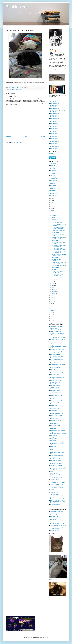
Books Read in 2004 (55, 113)
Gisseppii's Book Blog (55, 409)
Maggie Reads (54, 432)
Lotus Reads (53, 429)
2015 (52, 301)
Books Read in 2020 (55, 140)
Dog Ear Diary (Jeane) (55, 397)
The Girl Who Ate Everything (57, 527)
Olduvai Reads (54, 440)
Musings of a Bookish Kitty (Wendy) (58, 434)
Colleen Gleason (54, 169)
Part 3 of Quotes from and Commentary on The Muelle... (58, 249)
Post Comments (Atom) (17, 142)
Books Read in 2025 (55, 148)
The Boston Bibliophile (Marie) (57, 478)
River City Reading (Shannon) (57, 459)
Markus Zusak (53, 185)
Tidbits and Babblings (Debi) (56, 491)
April (53, 288)
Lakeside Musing (54, 419)
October (54, 218)
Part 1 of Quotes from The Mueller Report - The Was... (59, 255)
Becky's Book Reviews (55, 354)
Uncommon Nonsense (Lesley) (57, 499)
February (54, 291)
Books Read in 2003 (55, 112)
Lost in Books (53, 427)
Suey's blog (53, 472)
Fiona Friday (54, 269)
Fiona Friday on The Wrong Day (15, 89)
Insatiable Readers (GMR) (56, 415)
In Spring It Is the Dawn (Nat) (57, 414)
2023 (52, 206)
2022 (52, 208)
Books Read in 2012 (55, 127)
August (53, 280)
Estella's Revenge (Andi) (56, 402)
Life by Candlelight (54, 424)
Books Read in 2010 (55, 123)
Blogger (46, 638)
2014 (52, 303)
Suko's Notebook (54, 473)
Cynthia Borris (53, 170)
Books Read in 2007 (55, 118)
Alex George (53, 164)
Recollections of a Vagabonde (57, 455)
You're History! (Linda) (55, 506)
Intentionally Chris (54, 516)
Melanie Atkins (54, 187)
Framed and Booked (55, 407)
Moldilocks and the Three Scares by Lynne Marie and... (59, 222)
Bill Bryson (53, 165)
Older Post (42, 137)
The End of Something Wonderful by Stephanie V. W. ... (59, 225)
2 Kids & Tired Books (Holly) (56, 326)
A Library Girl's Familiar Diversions (58, 338)
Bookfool (58, 51)
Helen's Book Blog (54, 410)
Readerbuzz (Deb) (54, 451)
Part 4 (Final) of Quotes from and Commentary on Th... (59, 246)
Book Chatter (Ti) (54, 369)
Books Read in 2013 (55, 128)
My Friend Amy (54, 435)
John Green (53, 175)
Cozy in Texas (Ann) (55, 394)
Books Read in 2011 (55, 125)
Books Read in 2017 (55, 135)
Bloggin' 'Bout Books (55, 363)
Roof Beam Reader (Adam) (56, 460)
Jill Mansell (53, 174)
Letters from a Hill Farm (55, 422)
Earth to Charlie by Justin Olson (58, 230)
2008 (52, 315)
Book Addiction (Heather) (56, 368)
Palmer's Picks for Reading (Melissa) (58, 442)
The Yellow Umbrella (55, 529)
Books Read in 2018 (55, 137)
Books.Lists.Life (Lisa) (55, 382)
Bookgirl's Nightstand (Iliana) (57, 373)
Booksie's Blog (54, 384)
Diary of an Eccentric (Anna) (56, 395)
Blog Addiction (53, 361)
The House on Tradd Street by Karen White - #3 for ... (58, 275)
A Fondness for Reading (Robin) (57, 333)
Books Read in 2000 (55, 107)
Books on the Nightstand (56, 381)
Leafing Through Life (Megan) (57, 420)
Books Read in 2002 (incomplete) (58, 110)
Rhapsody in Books (55, 457)
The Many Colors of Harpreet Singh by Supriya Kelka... (58, 228)
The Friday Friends (54, 479)
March (53, 289)
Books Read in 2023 (55, 145)
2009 (52, 313)
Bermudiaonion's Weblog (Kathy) (57, 356)
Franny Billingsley (54, 172)
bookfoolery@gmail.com (18, 84)
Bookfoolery (17, 7)
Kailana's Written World (55, 417)
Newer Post (8, 137)
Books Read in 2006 (55, 117)
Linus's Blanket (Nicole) (55, 425)
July (53, 282)
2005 (52, 320)
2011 (52, 309)
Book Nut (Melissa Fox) (55, 371)
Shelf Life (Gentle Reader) (56, 465)
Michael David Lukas (55, 189)
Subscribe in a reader (54, 154)
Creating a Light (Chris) (55, 515)
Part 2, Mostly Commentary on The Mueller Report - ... (58, 252)
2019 (52, 214)
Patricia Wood (53, 190)
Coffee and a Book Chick (56, 392)
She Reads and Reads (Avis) (57, 464)
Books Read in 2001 (55, 108)
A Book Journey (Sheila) (56, 330)
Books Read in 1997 (55, 102)
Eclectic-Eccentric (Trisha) (56, 400)
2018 (52, 296)
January (54, 293)
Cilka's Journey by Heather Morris (59, 266)
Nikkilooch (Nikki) (54, 439)
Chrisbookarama (54, 389)
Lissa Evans (53, 182)
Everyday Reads (54, 404)
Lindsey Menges (54, 180)
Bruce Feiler (53, 167)
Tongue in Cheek (54, 494)
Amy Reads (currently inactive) (57, 349)
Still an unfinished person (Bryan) (58, 467)
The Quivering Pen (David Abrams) (58, 483)
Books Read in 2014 (55, 130)
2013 (52, 305)
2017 (52, 297)
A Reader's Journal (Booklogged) (57, 339)
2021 (52, 210)
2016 (52, 299)
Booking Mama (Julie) (55, 374)
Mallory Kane (53, 184)
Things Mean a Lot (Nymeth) (57, 488)
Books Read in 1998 (55, 104)
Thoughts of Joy (54, 489)
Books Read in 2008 (55, 120)
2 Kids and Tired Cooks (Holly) (57, 511)
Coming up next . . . (56, 219)
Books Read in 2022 (55, 143)
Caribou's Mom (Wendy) (56, 387)
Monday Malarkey (55, 232)
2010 (52, 311)
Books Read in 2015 (55, 132)
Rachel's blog (53, 446)
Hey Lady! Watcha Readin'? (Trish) (58, 412)
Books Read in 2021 (55, 142)
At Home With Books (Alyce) (57, 353)
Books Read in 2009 (55, 122)
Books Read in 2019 (55, 138)
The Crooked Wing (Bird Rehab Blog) (58, 525)
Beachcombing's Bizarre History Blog (58, 513)
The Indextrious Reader (55, 481)
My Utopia (53, 437)
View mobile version (25, 139)
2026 (52, 201)
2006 (52, 318)
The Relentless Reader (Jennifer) (58, 486)
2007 (52, 317)
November (54, 216)
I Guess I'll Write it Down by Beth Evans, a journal (59, 263)
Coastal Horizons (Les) (55, 390)
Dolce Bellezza (54, 399)
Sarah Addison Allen (55, 192)
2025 (52, 203)
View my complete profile (55, 70)
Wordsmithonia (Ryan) (55, 504)
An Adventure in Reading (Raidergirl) (58, 351)
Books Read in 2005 (55, 115)
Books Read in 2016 (55, 133)
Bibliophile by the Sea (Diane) (57, 359)
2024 (52, 204)
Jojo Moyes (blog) (54, 179)
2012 (52, 307)
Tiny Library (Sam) (54, 493)
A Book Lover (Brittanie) (56, 332)
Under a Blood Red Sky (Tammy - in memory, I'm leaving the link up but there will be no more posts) (58, 502)
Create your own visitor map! (12, 632)
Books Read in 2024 (55, 147)
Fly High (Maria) (54, 405)
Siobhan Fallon (54, 195)
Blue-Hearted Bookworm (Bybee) (57, 364)
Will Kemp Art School (55, 530)
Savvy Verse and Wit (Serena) (57, 462)
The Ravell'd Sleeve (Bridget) (57, 484)
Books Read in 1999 (55, 105)
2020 (52, 212)
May (53, 286)
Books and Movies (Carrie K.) (57, 376)
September (54, 278)
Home (25, 137)
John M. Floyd (53, 177)
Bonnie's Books (54, 366)
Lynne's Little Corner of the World (58, 430)
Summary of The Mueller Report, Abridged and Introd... (59, 238)
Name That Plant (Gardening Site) (58, 524)
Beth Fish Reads (54, 358)
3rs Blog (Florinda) (54, 328)
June (53, 284)
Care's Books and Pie (55, 386)
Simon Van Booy (54, 194)
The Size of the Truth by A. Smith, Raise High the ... (59, 272)
